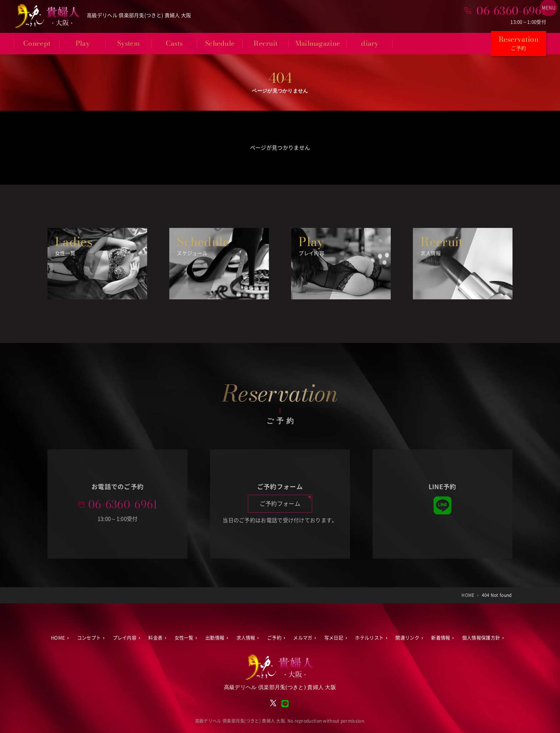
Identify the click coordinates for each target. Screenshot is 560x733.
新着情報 (441, 638)
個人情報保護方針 (481, 638)
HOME (58, 638)
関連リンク (407, 638)
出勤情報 (215, 638)
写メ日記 (334, 638)
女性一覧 (184, 638)
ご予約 (274, 638)
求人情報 (246, 638)
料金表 (155, 638)
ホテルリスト (369, 638)
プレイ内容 (125, 638)
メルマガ (303, 638)
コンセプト (89, 638)
